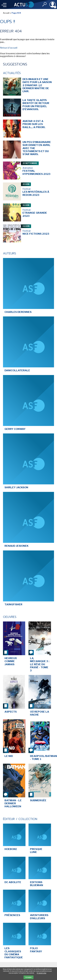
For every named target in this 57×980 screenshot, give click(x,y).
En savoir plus (41, 973)
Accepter (28, 977)
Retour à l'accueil (9, 48)
